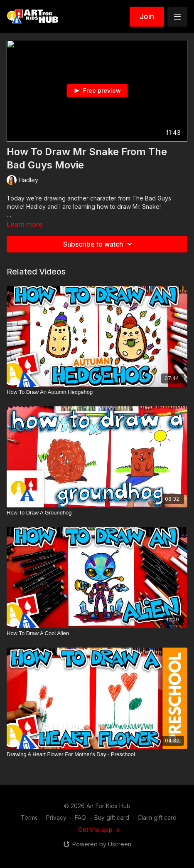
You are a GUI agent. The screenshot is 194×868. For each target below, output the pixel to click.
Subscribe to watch (99, 244)
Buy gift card (112, 817)
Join (147, 16)
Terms (29, 817)
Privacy (56, 817)
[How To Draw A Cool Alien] (97, 633)
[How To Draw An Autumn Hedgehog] (97, 392)
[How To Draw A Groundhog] (97, 513)
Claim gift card (157, 817)
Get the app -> (99, 830)
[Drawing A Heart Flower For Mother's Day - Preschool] (97, 754)
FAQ (80, 817)
